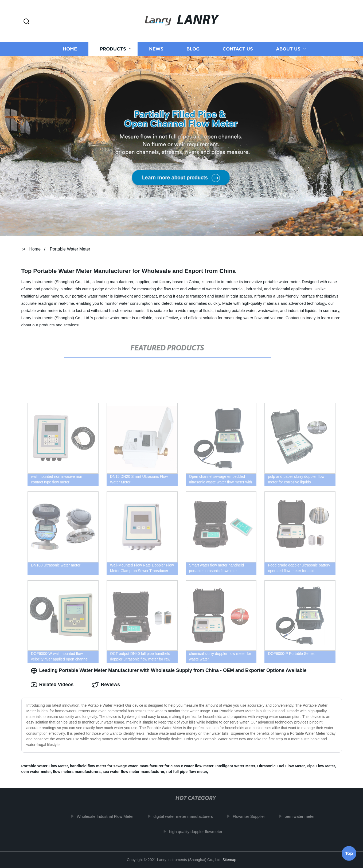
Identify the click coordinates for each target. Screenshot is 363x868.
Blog (193, 49)
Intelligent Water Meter (235, 766)
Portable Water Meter (70, 249)
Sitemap (229, 860)
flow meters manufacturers (77, 772)
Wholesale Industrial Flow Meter (108, 816)
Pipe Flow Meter (321, 766)
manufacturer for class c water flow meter (176, 766)
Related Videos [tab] (52, 685)
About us (288, 49)
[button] (26, 22)
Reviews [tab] (106, 685)
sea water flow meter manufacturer (134, 772)
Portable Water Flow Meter (45, 766)
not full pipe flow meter (187, 772)
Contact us (238, 49)
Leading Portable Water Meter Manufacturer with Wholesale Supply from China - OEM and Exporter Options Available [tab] (169, 671)
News (156, 49)
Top (349, 854)
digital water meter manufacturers (186, 816)
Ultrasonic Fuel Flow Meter (281, 766)
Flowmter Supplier (251, 816)
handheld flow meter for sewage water (104, 766)
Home (70, 49)
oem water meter (36, 772)
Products (113, 49)
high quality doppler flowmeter (198, 832)
